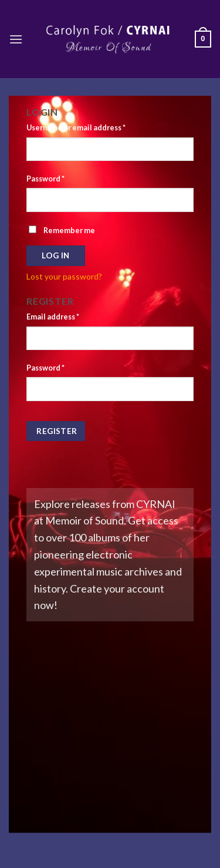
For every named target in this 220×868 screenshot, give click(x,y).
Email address (53, 317)
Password (45, 179)
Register (57, 431)
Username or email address (76, 128)
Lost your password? (64, 276)
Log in (55, 255)
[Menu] (16, 39)
